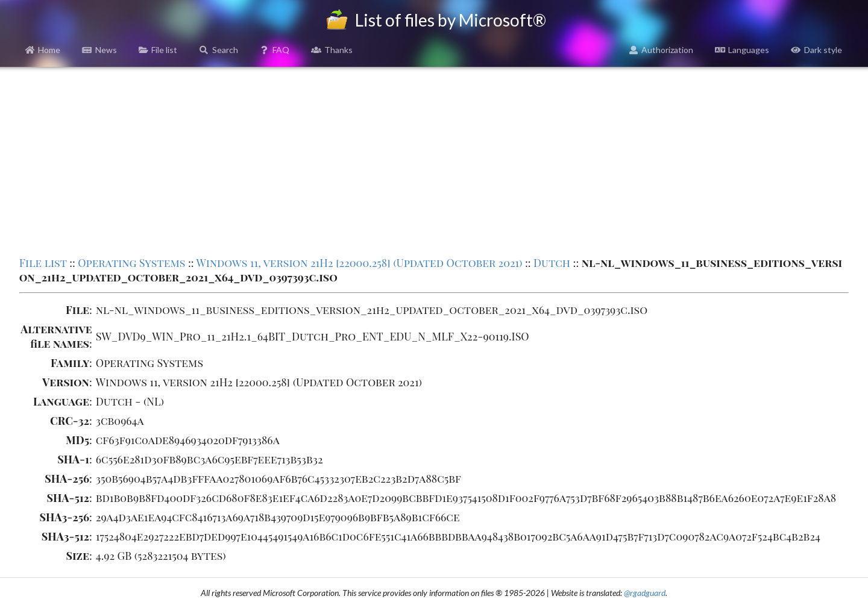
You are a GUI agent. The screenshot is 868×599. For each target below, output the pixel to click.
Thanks (332, 50)
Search (219, 50)
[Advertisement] (434, 160)
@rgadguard (645, 593)
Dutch (552, 263)
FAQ (275, 50)
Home (43, 50)
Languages (742, 50)
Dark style (816, 50)
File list (158, 50)
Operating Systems (131, 263)
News (99, 50)
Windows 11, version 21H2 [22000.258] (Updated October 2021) (359, 263)
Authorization (661, 50)
